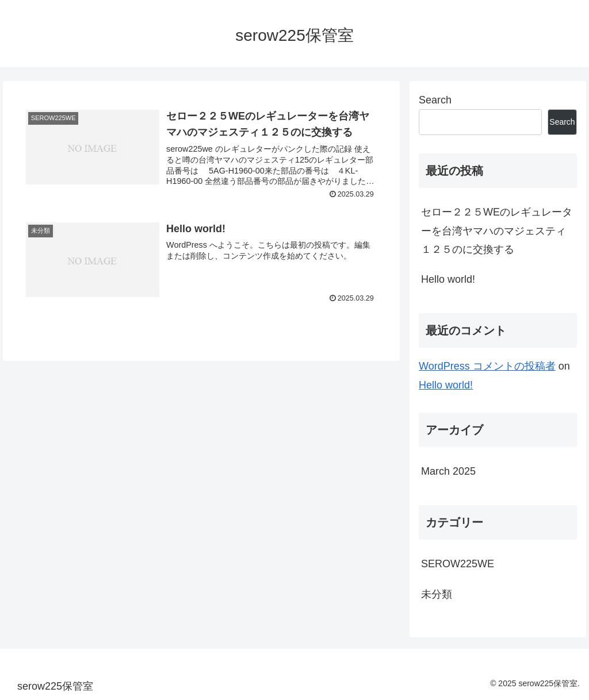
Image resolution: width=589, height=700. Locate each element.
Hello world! (448, 279)
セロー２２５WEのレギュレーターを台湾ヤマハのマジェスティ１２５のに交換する (497, 231)
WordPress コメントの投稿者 (487, 366)
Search (435, 100)
